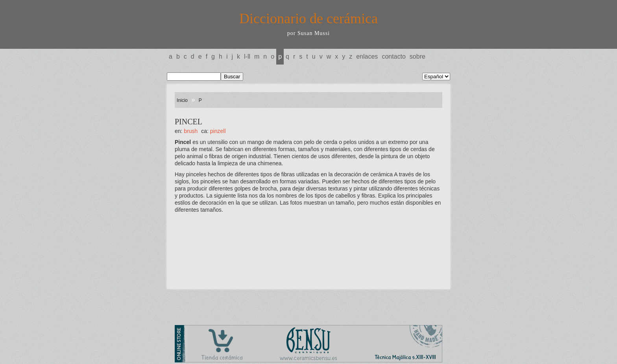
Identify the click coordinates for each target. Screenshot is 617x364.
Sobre (417, 56)
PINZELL (218, 131)
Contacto (393, 56)
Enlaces (367, 56)
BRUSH (191, 131)
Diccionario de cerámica (308, 18)
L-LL (247, 56)
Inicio (182, 100)
